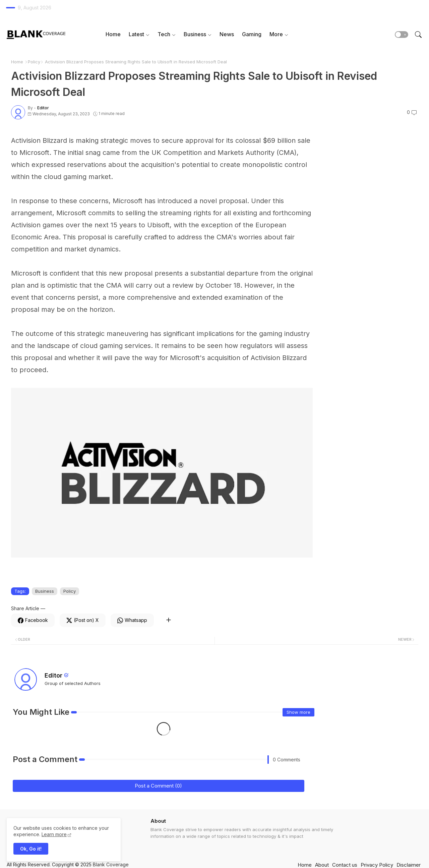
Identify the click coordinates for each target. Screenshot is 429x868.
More (276, 34)
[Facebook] (33, 620)
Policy (34, 62)
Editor (53, 675)
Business (195, 34)
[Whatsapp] (132, 620)
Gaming (252, 34)
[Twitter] (83, 620)
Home (113, 34)
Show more (298, 712)
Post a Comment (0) (158, 786)
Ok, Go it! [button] (31, 849)
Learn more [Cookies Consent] (54, 834)
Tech (164, 34)
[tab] (113, 34)
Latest (136, 34)
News (227, 34)
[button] (402, 35)
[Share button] (168, 620)
